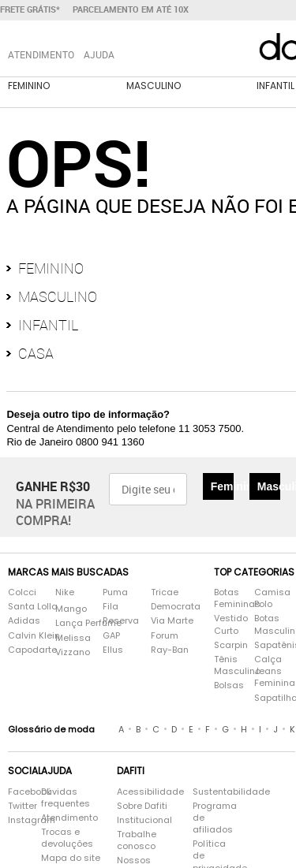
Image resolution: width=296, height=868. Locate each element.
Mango (71, 609)
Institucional (144, 820)
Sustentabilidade (214, 792)
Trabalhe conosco (137, 840)
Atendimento (69, 818)
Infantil (48, 325)
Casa (36, 353)
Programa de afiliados (214, 818)
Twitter (17, 806)
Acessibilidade (150, 792)
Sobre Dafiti (142, 806)
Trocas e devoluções (67, 838)
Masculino (154, 86)
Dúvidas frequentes (66, 798)
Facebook (17, 792)
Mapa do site (71, 858)
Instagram (17, 820)
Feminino (29, 86)
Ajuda (99, 54)
